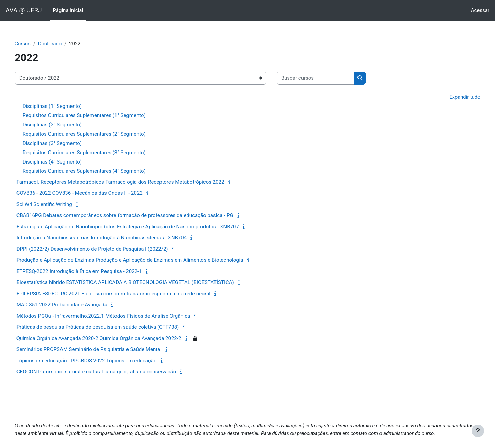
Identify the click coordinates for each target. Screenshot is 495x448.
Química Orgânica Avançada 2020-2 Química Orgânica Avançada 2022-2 (109, 339)
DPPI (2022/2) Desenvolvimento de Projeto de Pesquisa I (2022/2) (102, 249)
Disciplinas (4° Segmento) (62, 162)
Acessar (480, 10)
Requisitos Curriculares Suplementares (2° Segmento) (94, 134)
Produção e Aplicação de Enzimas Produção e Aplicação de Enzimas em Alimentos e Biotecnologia (140, 260)
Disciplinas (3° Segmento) (62, 144)
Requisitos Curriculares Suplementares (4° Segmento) (94, 171)
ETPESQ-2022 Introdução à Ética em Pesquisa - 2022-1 (89, 272)
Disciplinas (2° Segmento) (62, 125)
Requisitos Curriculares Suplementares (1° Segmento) (94, 116)
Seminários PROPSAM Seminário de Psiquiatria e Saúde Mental (99, 350)
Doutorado (60, 44)
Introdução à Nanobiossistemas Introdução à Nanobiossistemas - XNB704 (111, 238)
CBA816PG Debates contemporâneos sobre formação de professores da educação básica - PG (135, 216)
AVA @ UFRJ (24, 10)
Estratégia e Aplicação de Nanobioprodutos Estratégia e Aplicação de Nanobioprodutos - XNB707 (137, 227)
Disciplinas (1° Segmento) (62, 107)
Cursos (32, 44)
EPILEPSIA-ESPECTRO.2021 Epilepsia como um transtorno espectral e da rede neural (123, 294)
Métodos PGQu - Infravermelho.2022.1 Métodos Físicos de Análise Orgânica (113, 316)
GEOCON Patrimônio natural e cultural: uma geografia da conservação (106, 372)
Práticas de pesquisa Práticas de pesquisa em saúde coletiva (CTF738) (107, 327)
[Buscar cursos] (325, 79)
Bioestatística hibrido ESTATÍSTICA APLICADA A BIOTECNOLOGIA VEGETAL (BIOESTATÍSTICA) (135, 283)
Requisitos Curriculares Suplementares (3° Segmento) (94, 153)
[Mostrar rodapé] (478, 431)
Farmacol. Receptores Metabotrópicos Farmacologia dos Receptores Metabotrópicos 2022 (130, 182)
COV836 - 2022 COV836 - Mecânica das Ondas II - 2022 (89, 193)
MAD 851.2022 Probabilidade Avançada (72, 305)
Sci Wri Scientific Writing (54, 205)
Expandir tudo (455, 97)
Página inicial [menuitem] (68, 10)
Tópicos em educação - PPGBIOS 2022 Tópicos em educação (96, 361)
